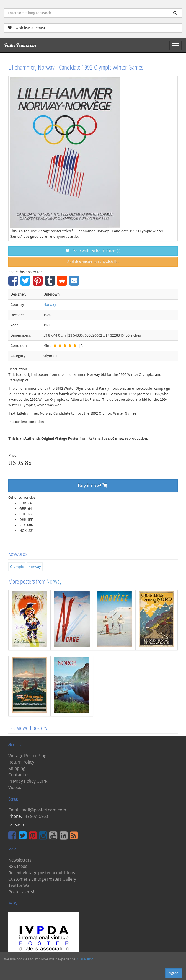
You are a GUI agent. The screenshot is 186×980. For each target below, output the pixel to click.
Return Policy (21, 762)
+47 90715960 (35, 816)
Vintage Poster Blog (27, 756)
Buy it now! (92, 486)
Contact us (19, 775)
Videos (15, 788)
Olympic (17, 567)
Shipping (17, 769)
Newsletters (20, 860)
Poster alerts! (21, 892)
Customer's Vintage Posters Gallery (42, 879)
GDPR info (85, 959)
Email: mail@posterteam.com (37, 810)
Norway (50, 305)
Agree (174, 973)
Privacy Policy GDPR (28, 781)
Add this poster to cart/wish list (93, 262)
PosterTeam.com (20, 45)
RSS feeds (18, 867)
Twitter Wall (20, 886)
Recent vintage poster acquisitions (42, 873)
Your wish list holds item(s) (93, 251)
